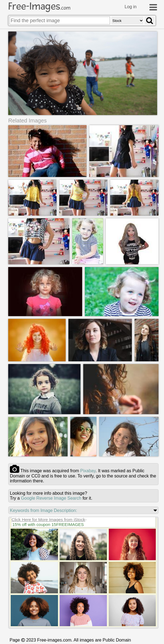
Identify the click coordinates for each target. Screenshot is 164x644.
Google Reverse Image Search (51, 498)
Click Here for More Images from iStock (48, 520)
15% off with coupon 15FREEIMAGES (48, 525)
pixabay (88, 471)
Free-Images (39, 6)
